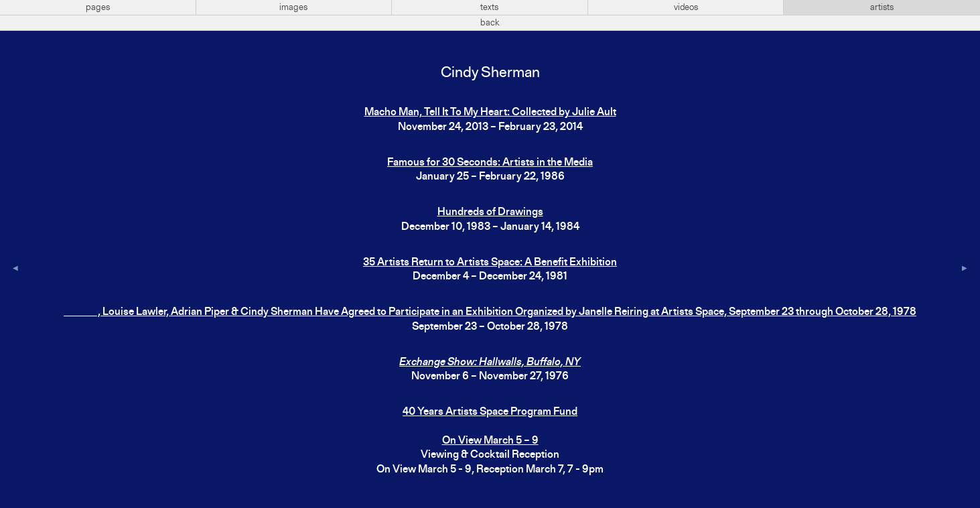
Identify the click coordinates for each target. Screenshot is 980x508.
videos (686, 7)
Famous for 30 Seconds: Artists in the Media (490, 163)
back (490, 23)
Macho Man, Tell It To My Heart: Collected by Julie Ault (490, 113)
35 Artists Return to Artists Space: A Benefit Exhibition (490, 263)
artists (882, 7)
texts (489, 7)
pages (98, 7)
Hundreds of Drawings (490, 212)
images (293, 7)
